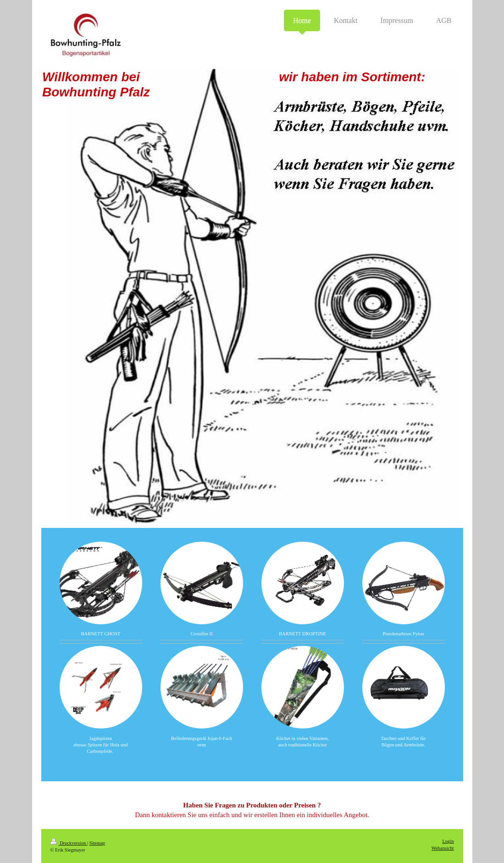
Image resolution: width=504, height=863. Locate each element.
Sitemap (97, 843)
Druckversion (69, 843)
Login (448, 841)
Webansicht (443, 848)
